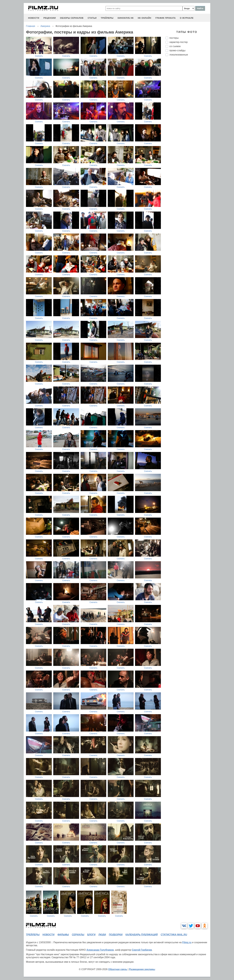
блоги (91, 935)
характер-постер (178, 42)
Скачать (39, 56)
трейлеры (107, 18)
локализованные (179, 55)
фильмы (63, 935)
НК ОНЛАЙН (144, 18)
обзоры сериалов (72, 18)
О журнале (187, 18)
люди (102, 935)
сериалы (78, 935)
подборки (116, 935)
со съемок (175, 46)
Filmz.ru (187, 942)
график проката (166, 18)
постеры (174, 38)
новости (34, 18)
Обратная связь (118, 969)
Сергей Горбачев (142, 950)
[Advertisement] (188, 108)
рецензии (50, 18)
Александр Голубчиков (100, 950)
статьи (92, 18)
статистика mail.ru (174, 935)
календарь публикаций (142, 935)
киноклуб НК (126, 18)
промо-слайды (177, 50)
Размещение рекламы (142, 969)
